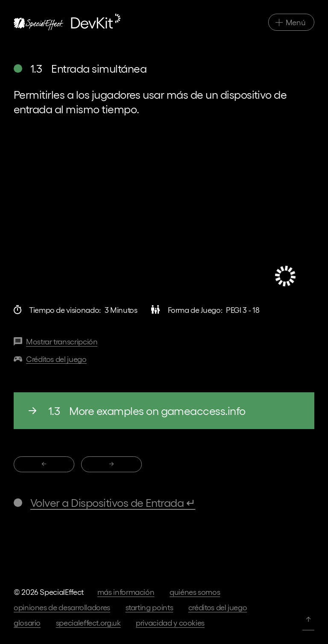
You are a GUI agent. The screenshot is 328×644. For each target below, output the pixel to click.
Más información (126, 592)
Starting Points (149, 607)
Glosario (27, 622)
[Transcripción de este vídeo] (56, 342)
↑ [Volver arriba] (308, 619)
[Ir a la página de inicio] (67, 22)
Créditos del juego (218, 607)
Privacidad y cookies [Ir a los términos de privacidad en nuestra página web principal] (170, 622)
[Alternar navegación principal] (291, 22)
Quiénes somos (195, 592)
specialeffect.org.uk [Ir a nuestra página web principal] (88, 622)
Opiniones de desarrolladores (62, 607)
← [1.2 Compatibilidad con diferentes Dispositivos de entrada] (44, 463)
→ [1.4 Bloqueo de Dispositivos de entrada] (111, 463)
